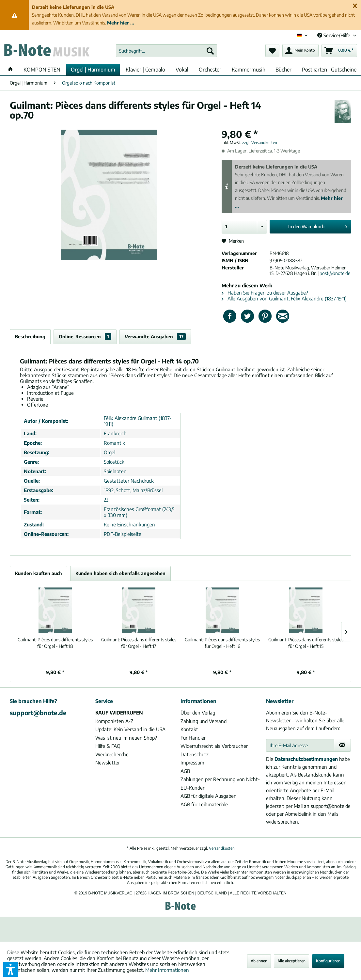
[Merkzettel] (272, 51)
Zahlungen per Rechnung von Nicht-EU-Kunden (220, 783)
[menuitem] (166, 51)
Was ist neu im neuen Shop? (126, 738)
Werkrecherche (112, 754)
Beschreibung (30, 337)
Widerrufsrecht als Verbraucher (214, 746)
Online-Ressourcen (85, 337)
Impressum (192, 763)
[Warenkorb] (339, 51)
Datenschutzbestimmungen (306, 759)
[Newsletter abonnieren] (342, 745)
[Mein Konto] (300, 51)
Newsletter (108, 763)
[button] (11, 969)
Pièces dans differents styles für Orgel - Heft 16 (222, 643)
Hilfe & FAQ (108, 746)
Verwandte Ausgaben (155, 337)
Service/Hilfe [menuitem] (334, 35)
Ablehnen (259, 961)
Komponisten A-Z (114, 721)
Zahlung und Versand (204, 721)
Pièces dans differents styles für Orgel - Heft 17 (139, 643)
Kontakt (189, 729)
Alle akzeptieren (291, 961)
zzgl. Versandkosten (260, 143)
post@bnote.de (335, 273)
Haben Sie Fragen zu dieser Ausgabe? (265, 293)
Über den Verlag (198, 713)
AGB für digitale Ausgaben (209, 796)
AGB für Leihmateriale (204, 804)
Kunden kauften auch (39, 573)
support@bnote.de (38, 713)
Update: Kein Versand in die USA (130, 729)
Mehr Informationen (167, 970)
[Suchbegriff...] (166, 51)
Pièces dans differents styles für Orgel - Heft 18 (55, 643)
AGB (185, 771)
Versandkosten (222, 848)
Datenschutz (195, 754)
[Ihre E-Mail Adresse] (300, 745)
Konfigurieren (328, 961)
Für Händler (193, 738)
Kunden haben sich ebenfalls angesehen (120, 573)
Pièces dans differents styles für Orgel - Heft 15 (306, 643)
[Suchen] (210, 51)
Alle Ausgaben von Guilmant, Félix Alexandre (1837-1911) (284, 298)
